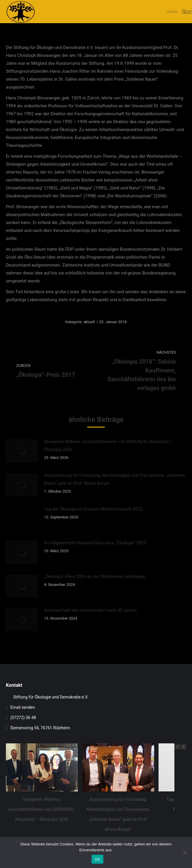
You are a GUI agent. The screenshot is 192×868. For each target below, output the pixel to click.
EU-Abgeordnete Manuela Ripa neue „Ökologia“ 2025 (95, 543)
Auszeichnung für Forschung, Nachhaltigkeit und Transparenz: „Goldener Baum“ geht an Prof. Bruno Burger (115, 479)
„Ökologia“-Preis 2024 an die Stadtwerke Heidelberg (94, 577)
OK (97, 859)
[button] (183, 747)
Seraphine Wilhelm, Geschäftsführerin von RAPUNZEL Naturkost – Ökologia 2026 (108, 446)
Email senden (23, 707)
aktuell (89, 322)
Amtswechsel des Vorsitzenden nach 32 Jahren (90, 610)
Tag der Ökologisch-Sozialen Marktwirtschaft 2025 (93, 509)
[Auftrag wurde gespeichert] (22, 451)
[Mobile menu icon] (185, 12)
